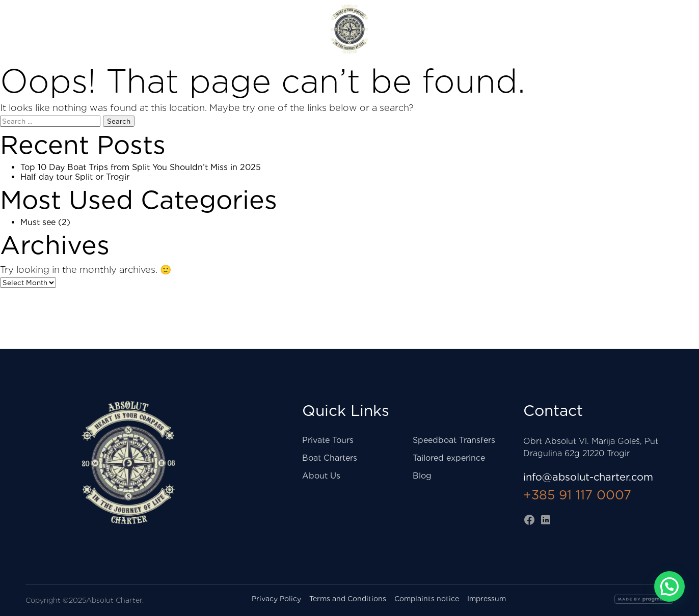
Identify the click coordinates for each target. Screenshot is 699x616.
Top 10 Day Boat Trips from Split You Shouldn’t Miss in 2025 (141, 167)
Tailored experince (449, 458)
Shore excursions (65, 29)
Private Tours (239, 29)
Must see (38, 222)
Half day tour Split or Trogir (75, 177)
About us (654, 29)
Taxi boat (156, 29)
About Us (321, 476)
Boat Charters (462, 29)
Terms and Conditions (348, 599)
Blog (422, 476)
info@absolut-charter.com (588, 477)
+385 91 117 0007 (577, 495)
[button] (669, 586)
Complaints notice (427, 599)
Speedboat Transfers (454, 440)
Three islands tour (564, 29)
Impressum (487, 599)
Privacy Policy (276, 599)
